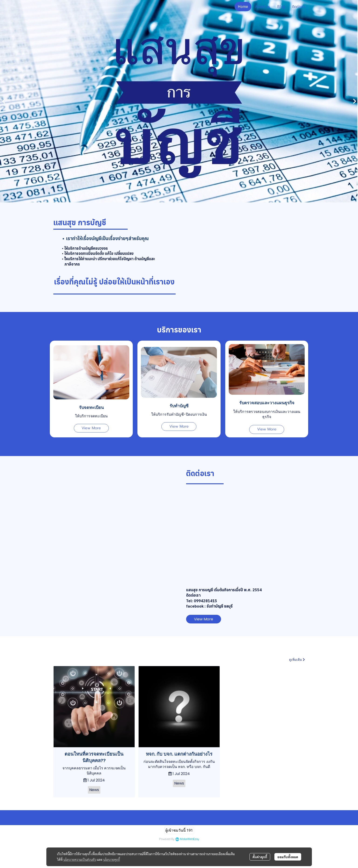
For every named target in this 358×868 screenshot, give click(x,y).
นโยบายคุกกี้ (112, 859)
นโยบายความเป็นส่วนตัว (80, 859)
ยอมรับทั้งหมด (288, 857)
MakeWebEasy (190, 839)
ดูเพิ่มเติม (297, 660)
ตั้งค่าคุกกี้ (260, 857)
